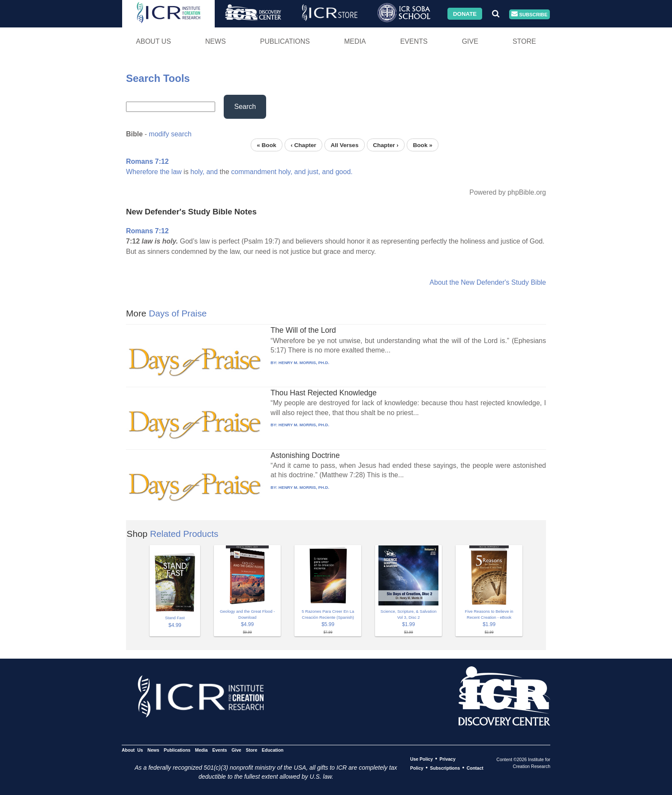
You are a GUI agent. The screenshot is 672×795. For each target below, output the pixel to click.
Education (273, 750)
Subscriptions (445, 768)
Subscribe (529, 14)
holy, (197, 172)
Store (524, 41)
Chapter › (386, 145)
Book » (422, 145)
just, (314, 172)
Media (355, 41)
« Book (266, 145)
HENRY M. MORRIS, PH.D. (304, 363)
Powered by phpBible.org (508, 192)
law (177, 172)
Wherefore (142, 172)
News (216, 41)
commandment (254, 172)
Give (470, 41)
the (165, 172)
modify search (170, 134)
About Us (153, 41)
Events (414, 41)
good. (344, 172)
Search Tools (158, 78)
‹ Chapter (303, 145)
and (212, 172)
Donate (465, 14)
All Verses (345, 145)
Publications (285, 41)
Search (245, 107)
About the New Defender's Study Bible (488, 282)
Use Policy (421, 759)
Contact (475, 768)
